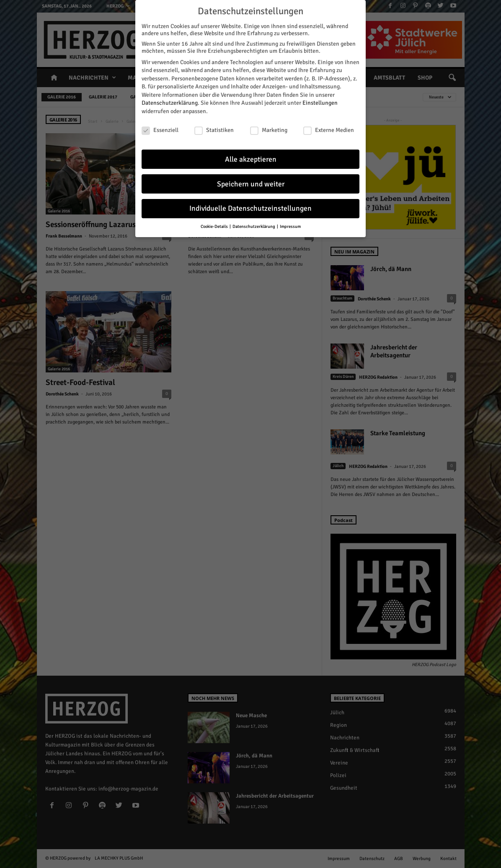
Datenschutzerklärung (170, 102)
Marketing (269, 129)
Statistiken (214, 129)
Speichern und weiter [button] (251, 183)
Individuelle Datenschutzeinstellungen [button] (250, 208)
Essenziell (160, 129)
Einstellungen (320, 102)
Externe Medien (329, 129)
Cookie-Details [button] (215, 226)
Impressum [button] (290, 226)
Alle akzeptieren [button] (251, 158)
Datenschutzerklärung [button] (254, 226)
